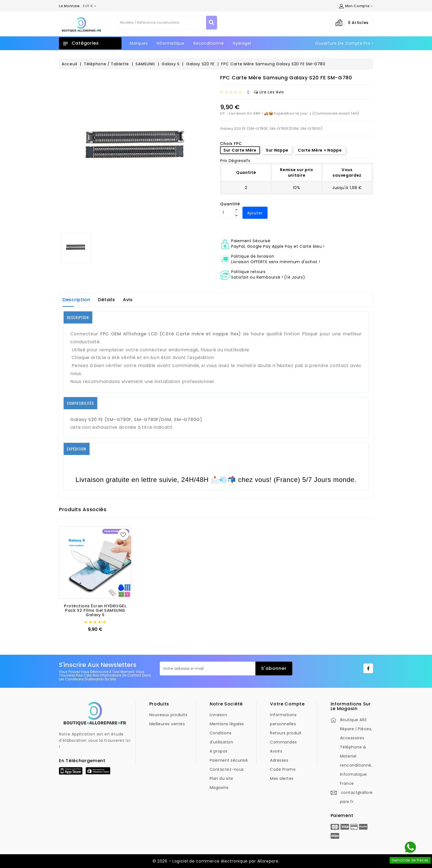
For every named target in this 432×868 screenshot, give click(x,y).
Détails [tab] (106, 300)
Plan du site (222, 778)
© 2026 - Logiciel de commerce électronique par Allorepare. (216, 861)
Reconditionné (209, 43)
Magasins (219, 788)
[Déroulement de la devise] (78, 6)
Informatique (171, 43)
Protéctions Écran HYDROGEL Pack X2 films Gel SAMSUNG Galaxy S (95, 610)
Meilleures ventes (167, 724)
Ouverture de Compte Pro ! (344, 43)
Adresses (279, 760)
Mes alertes (282, 778)
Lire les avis (269, 92)
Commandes (283, 742)
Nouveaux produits (168, 715)
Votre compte (287, 704)
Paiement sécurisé (229, 760)
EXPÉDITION (77, 449)
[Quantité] (227, 213)
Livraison (218, 715)
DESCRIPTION (78, 317)
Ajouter (255, 213)
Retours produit (286, 733)
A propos (219, 751)
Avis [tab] (128, 300)
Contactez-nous (227, 769)
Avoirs (276, 751)
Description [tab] (76, 300)
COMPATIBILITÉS (80, 403)
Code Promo (283, 769)
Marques (139, 43)
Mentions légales (227, 724)
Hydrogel (242, 43)
